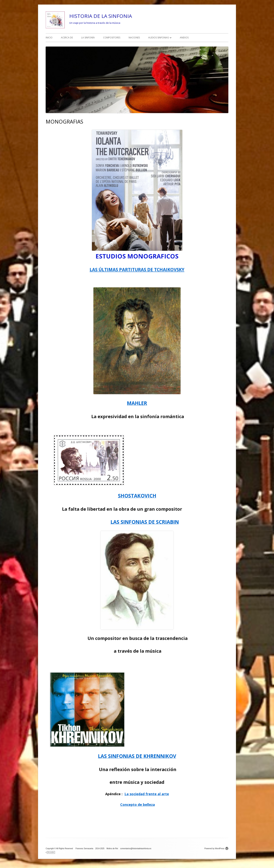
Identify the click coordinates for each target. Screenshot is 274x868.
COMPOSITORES (112, 38)
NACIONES (134, 38)
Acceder (51, 852)
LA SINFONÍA (88, 38)
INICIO (49, 38)
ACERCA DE (67, 38)
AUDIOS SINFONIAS (159, 38)
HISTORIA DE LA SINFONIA (101, 16)
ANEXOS (184, 38)
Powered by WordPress (216, 849)
